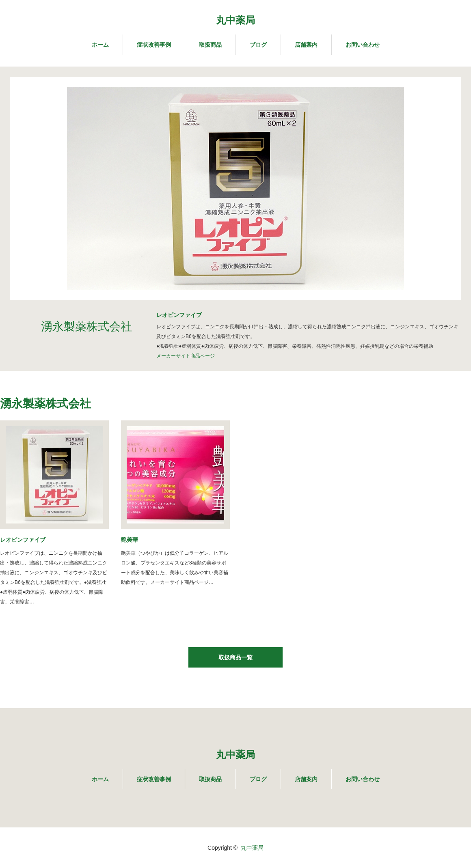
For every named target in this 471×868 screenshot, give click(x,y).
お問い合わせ (363, 45)
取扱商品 (210, 45)
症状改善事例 (154, 45)
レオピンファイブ (23, 540)
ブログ (258, 45)
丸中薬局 (235, 20)
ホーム (100, 45)
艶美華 (130, 540)
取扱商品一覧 (235, 657)
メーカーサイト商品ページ (186, 356)
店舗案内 (306, 45)
